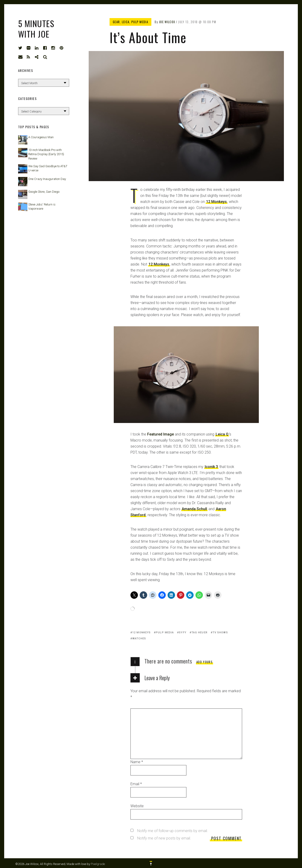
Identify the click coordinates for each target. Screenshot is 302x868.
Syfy (183, 633)
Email (136, 784)
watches (139, 639)
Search (45, 57)
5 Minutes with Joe (36, 29)
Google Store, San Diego (44, 192)
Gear (116, 22)
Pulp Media (140, 22)
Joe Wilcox (167, 22)
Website (137, 806)
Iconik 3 (211, 467)
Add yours (205, 662)
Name (137, 762)
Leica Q (222, 434)
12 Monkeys (216, 202)
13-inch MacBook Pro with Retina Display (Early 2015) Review (46, 154)
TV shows (220, 633)
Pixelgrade (98, 864)
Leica (126, 22)
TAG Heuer (200, 633)
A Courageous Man (41, 137)
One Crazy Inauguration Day (47, 179)
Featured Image (161, 434)
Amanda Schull (194, 509)
